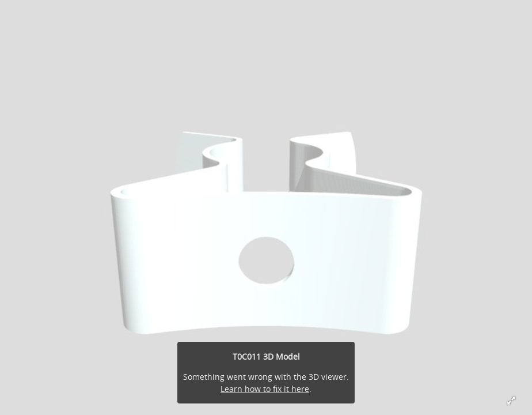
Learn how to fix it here (265, 389)
